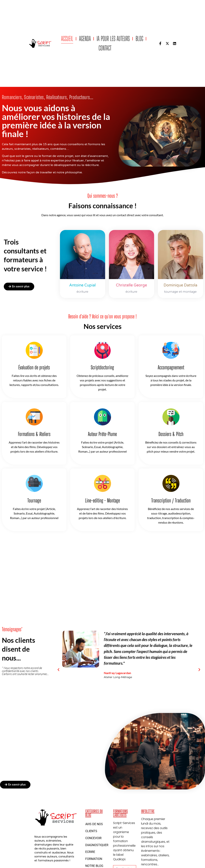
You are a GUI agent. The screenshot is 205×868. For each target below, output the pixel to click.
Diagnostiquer (97, 845)
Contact (105, 48)
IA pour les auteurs (113, 39)
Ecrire (90, 852)
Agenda (85, 39)
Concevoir (93, 838)
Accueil (67, 39)
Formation (94, 859)
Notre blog (94, 866)
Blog (139, 39)
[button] (58, 670)
